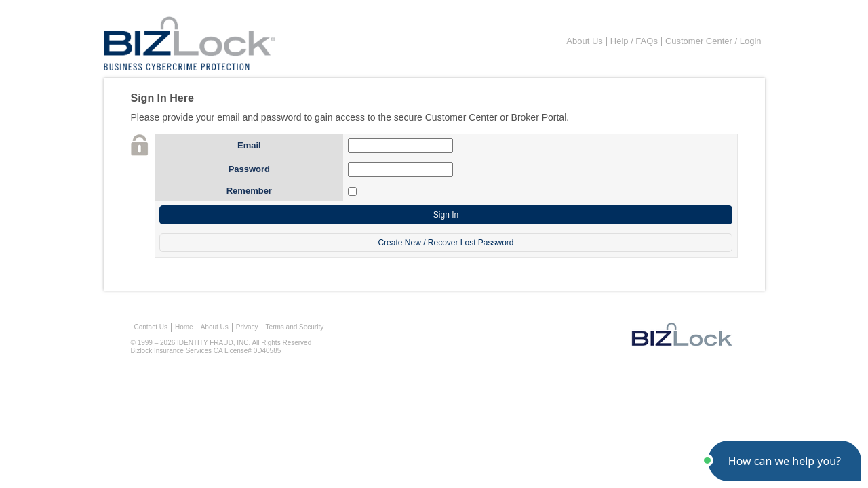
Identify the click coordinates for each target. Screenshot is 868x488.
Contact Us (151, 327)
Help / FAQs (634, 41)
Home (184, 327)
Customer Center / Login (713, 41)
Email (249, 145)
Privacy (247, 327)
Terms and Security (295, 327)
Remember (249, 191)
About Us (584, 41)
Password (249, 169)
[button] (785, 461)
